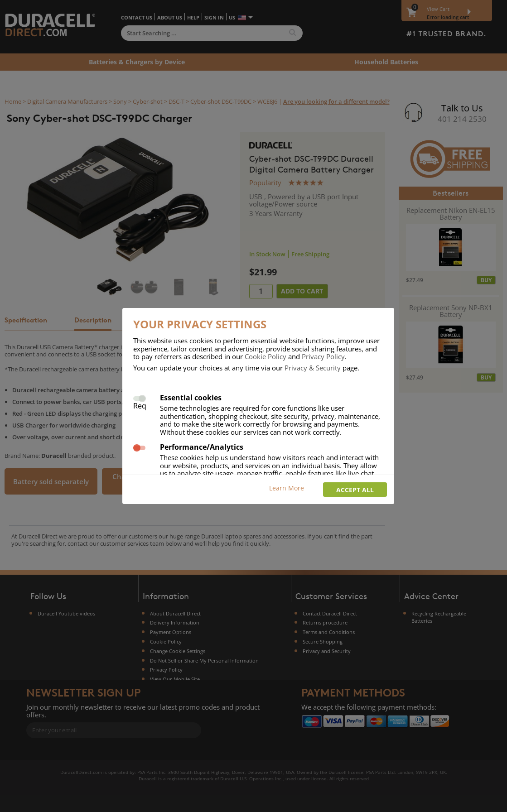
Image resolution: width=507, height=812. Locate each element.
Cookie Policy (266, 356)
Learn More (287, 488)
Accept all (355, 490)
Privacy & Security (313, 368)
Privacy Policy (323, 356)
